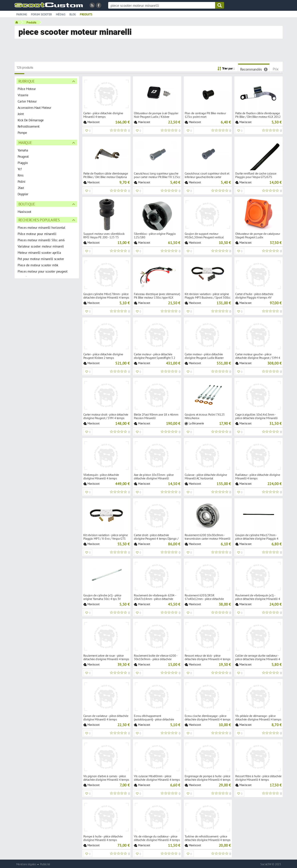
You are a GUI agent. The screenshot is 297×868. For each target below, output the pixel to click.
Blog (73, 14)
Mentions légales (26, 864)
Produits (86, 14)
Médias (61, 14)
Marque (25, 143)
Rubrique (27, 81)
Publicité (45, 864)
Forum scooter (41, 14)
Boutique (27, 204)
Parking (22, 14)
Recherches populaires (39, 220)
